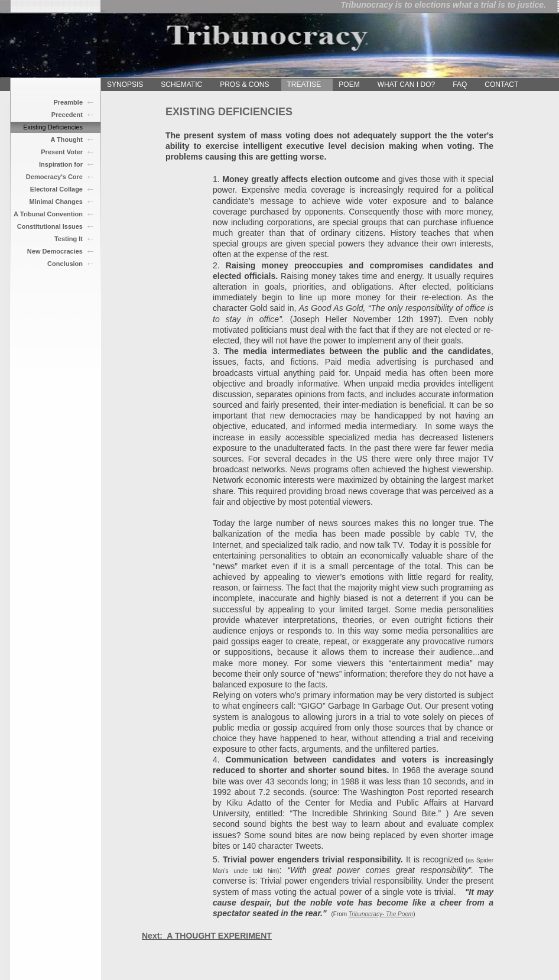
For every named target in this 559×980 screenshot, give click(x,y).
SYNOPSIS (125, 85)
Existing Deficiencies (53, 127)
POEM (349, 85)
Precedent (67, 115)
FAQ (460, 85)
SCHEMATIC (181, 85)
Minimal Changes (56, 202)
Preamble (68, 102)
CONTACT (501, 85)
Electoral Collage (56, 189)
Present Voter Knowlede (62, 153)
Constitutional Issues (50, 226)
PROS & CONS (244, 85)
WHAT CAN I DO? (407, 85)
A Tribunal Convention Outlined (48, 215)
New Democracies (55, 251)
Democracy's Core (54, 177)
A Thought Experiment (65, 141)
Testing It (69, 239)
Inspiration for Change (61, 166)
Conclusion (65, 264)
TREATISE (304, 85)
